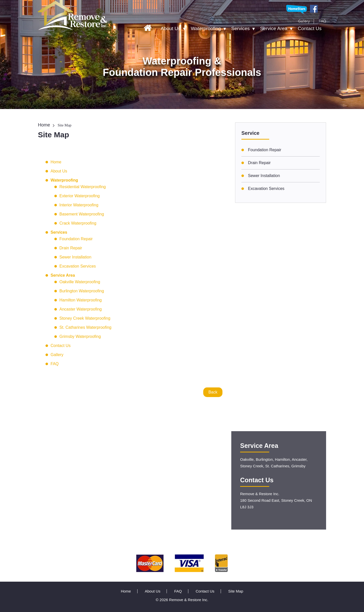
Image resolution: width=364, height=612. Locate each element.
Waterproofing (206, 28)
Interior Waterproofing (79, 205)
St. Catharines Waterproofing (85, 327)
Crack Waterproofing (78, 223)
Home (44, 125)
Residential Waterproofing (83, 187)
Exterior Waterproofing (79, 196)
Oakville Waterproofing (80, 282)
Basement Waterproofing (82, 214)
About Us (171, 28)
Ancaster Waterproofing (81, 309)
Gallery (304, 21)
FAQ (322, 21)
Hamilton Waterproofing (81, 300)
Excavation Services (78, 266)
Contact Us (310, 28)
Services (241, 28)
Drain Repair (71, 248)
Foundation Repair (76, 239)
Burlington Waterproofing (82, 291)
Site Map (236, 591)
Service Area (274, 28)
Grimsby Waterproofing (80, 336)
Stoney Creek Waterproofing (85, 318)
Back (213, 392)
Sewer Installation (75, 257)
